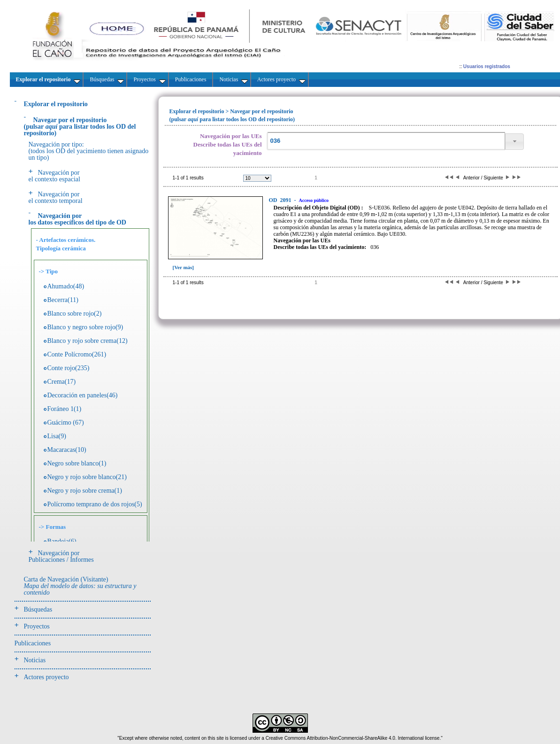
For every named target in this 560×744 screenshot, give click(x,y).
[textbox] (386, 141)
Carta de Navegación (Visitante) (80, 586)
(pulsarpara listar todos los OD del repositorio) (80, 127)
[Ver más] (184, 267)
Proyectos (37, 626)
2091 (281, 200)
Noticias (35, 660)
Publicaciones (33, 643)
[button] (514, 142)
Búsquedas (38, 609)
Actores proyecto (46, 677)
